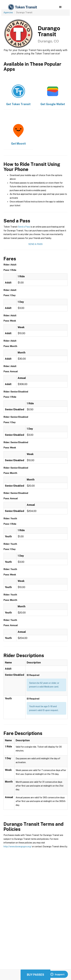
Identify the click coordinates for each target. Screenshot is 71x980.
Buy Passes (35, 975)
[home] (22, 7)
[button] (60, 7)
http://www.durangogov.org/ (18, 847)
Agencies (8, 12)
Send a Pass (24, 227)
